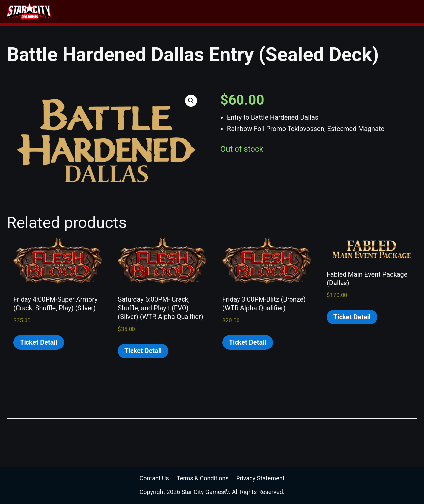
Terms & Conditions (203, 478)
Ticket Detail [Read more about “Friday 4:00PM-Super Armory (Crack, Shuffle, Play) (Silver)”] (39, 342)
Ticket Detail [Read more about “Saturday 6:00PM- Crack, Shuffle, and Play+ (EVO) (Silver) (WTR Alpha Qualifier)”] (143, 351)
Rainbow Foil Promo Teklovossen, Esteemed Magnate (306, 129)
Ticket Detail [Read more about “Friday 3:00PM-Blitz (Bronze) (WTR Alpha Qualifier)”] (248, 342)
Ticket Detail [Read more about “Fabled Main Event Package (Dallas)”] (352, 317)
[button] (191, 101)
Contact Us (154, 478)
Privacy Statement (260, 478)
